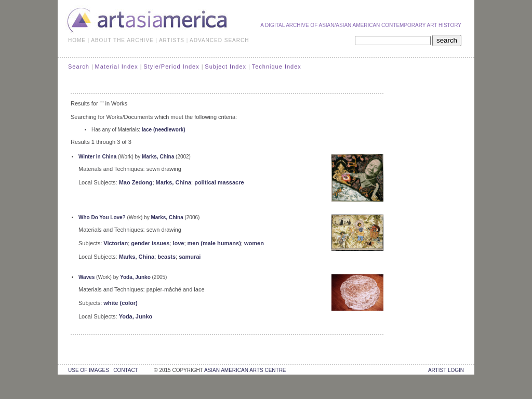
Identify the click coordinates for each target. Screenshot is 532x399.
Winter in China (97, 157)
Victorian (116, 243)
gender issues (150, 243)
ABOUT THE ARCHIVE (122, 40)
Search (79, 66)
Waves (87, 277)
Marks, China (158, 157)
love (178, 243)
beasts (167, 257)
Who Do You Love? (102, 217)
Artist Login (446, 370)
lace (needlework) (164, 130)
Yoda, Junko (135, 277)
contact (125, 370)
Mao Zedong (136, 182)
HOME (77, 40)
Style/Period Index (171, 66)
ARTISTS (172, 40)
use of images (89, 370)
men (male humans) (214, 243)
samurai (190, 257)
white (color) (120, 303)
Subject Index (225, 66)
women (254, 243)
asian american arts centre (245, 370)
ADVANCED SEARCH (219, 40)
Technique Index (277, 66)
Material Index (117, 66)
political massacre (219, 182)
